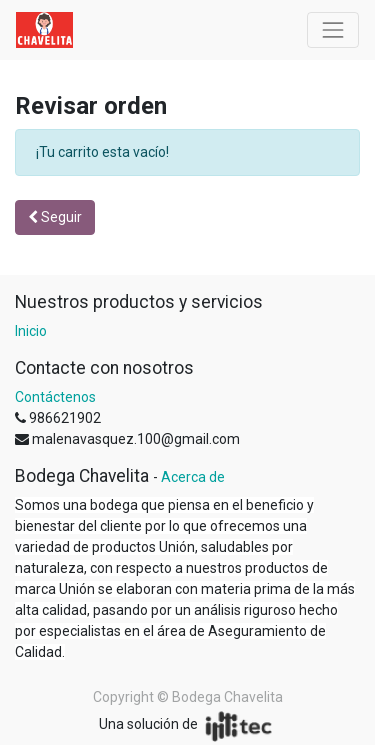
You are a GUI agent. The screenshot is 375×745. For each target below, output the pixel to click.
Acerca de (193, 477)
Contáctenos (55, 397)
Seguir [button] (55, 217)
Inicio (31, 331)
